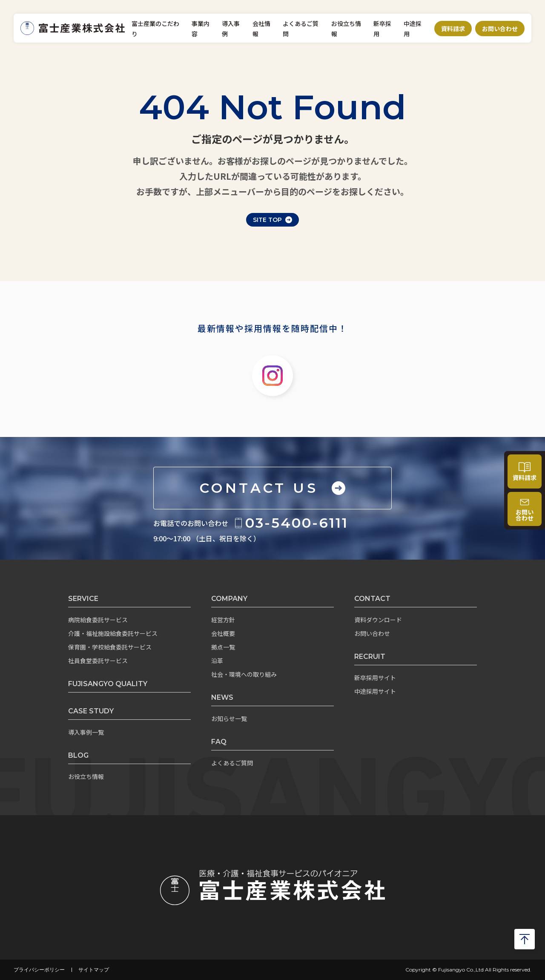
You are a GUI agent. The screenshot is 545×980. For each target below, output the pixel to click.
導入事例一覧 (86, 732)
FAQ (219, 742)
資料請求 (453, 29)
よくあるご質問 (232, 763)
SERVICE (83, 599)
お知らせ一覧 (229, 718)
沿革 (217, 661)
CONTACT (372, 599)
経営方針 (223, 620)
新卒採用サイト (375, 678)
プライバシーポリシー (39, 970)
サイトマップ (94, 970)
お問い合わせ (500, 29)
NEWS (222, 697)
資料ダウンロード (378, 620)
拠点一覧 (223, 647)
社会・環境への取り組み (244, 674)
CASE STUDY (91, 711)
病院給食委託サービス (98, 620)
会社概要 (223, 633)
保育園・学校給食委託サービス (110, 647)
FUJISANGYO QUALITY (108, 684)
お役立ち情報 (86, 776)
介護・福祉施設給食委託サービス (113, 633)
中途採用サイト (375, 691)
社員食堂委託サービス (98, 661)
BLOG (78, 755)
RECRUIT (370, 657)
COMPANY (229, 599)
